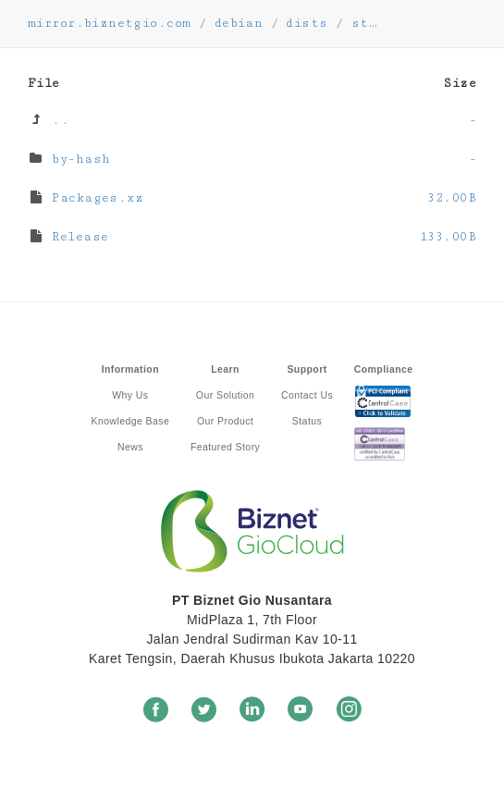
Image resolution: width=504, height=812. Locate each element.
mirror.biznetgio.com (109, 23)
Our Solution (225, 395)
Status (307, 421)
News (130, 447)
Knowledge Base (131, 421)
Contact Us (307, 395)
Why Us (130, 395)
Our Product (225, 421)
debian (239, 23)
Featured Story (225, 447)
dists (307, 23)
